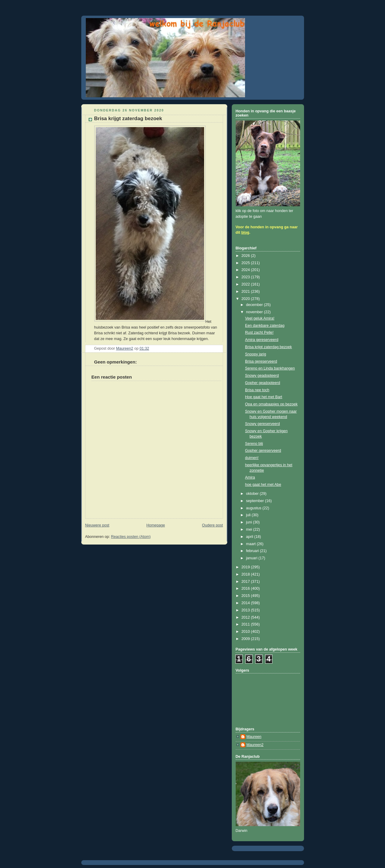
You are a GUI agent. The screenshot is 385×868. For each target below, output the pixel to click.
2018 (246, 574)
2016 (246, 589)
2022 (246, 284)
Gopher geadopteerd (262, 383)
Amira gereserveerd (262, 340)
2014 (246, 603)
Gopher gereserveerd (263, 451)
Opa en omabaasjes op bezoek (271, 404)
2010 (246, 632)
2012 (246, 617)
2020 (246, 299)
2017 (246, 582)
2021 (246, 292)
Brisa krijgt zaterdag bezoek (269, 347)
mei (250, 529)
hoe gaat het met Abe (263, 485)
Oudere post (212, 525)
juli (249, 515)
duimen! (252, 458)
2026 (246, 256)
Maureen (254, 737)
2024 (246, 270)
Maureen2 (255, 745)
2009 (246, 639)
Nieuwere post (97, 525)
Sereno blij (254, 444)
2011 (246, 624)
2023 (246, 277)
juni (249, 522)
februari (253, 551)
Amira (250, 477)
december (255, 305)
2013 (246, 610)
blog (245, 233)
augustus (254, 508)
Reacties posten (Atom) (131, 537)
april (250, 537)
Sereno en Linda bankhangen (270, 368)
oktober (253, 494)
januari (252, 558)
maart (251, 544)
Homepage (156, 525)
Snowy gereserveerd (262, 424)
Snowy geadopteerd (262, 376)
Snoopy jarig (256, 354)
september (255, 501)
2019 (246, 567)
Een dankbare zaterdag (265, 326)
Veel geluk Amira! (260, 318)
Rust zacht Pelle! (259, 333)
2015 (246, 596)
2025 (246, 263)
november (255, 312)
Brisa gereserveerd (261, 361)
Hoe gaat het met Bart (264, 397)
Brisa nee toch (257, 390)
